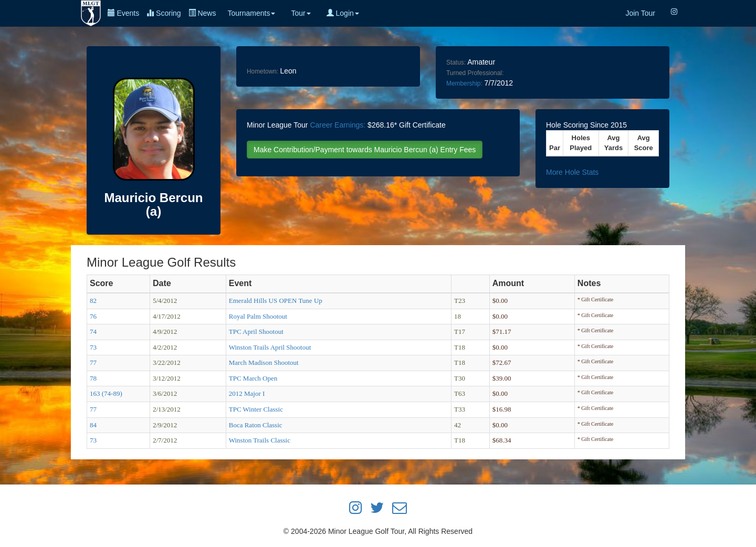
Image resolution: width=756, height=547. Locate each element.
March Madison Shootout (264, 362)
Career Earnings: (338, 125)
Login (343, 13)
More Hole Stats (572, 172)
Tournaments (251, 13)
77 (93, 362)
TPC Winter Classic (256, 409)
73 (93, 347)
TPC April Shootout (256, 332)
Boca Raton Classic (256, 425)
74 (93, 332)
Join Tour (640, 13)
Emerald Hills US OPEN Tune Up (276, 301)
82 (93, 301)
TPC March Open (253, 378)
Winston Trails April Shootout (270, 347)
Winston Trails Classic (260, 440)
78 (93, 378)
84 (93, 425)
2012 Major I (247, 393)
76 (93, 316)
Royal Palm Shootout (258, 316)
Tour (301, 13)
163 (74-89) (106, 393)
